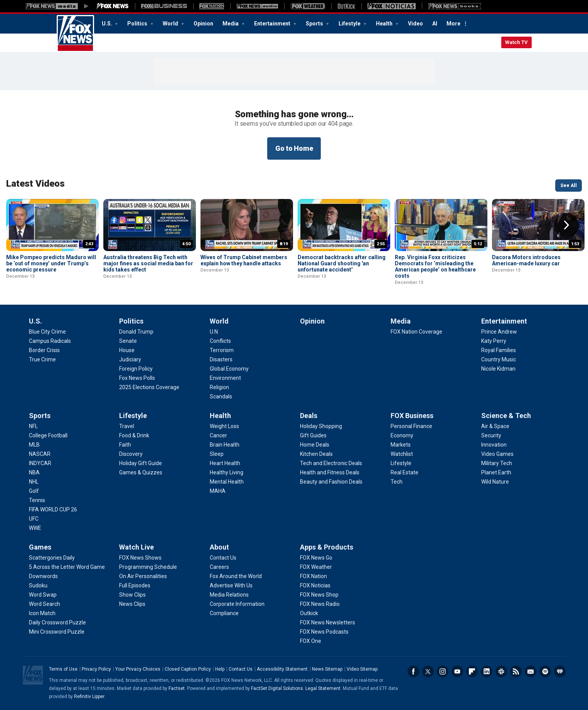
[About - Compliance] (224, 613)
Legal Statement (323, 688)
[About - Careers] (219, 567)
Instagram (443, 671)
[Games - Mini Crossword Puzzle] (57, 632)
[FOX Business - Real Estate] (404, 472)
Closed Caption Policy (188, 669)
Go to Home (294, 148)
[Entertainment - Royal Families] (499, 350)
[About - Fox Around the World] (236, 576)
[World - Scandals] (221, 396)
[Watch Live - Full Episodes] (135, 585)
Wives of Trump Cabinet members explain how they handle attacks (244, 260)
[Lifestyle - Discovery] (131, 454)
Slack (501, 671)
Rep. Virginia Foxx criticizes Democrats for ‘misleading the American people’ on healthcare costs (435, 266)
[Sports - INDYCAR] (40, 463)
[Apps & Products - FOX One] (311, 641)
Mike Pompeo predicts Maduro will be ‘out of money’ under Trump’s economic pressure (51, 263)
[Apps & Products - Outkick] (309, 613)
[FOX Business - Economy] (402, 435)
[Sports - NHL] (34, 482)
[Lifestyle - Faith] (125, 445)
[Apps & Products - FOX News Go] (316, 558)
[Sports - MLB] (34, 445)
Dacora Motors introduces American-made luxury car (526, 260)
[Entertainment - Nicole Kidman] (498, 369)
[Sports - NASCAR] (40, 454)
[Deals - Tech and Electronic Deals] (331, 463)
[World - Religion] (219, 387)
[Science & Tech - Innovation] (494, 445)
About (219, 547)
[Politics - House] (127, 350)
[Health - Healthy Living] (227, 472)
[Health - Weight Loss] (224, 426)
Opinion (203, 24)
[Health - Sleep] (217, 454)
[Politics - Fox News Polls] (137, 378)
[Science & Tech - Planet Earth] (496, 472)
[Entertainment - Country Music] (499, 359)
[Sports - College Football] (48, 435)
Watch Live (136, 547)
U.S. (108, 24)
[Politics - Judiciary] (130, 359)
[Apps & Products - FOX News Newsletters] (328, 622)
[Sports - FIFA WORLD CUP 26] (53, 509)
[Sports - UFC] (34, 519)
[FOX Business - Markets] (401, 445)
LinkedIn (487, 671)
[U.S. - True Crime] (42, 359)
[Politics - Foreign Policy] (136, 369)
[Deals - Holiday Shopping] (321, 426)
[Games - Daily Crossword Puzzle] (57, 622)
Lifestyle (350, 24)
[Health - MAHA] (218, 491)
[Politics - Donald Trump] (136, 332)
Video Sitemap (362, 669)
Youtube (457, 671)
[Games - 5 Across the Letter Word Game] (67, 567)
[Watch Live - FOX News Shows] (140, 558)
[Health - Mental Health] (227, 482)
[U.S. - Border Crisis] (44, 350)
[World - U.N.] (214, 332)
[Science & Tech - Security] (491, 435)
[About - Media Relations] (229, 595)
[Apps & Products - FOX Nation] (313, 576)
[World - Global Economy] (229, 369)
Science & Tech (506, 416)
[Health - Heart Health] (225, 463)
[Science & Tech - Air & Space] (495, 426)
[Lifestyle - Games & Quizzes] (141, 472)
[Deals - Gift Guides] (313, 435)
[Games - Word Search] (45, 604)
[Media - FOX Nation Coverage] (416, 332)
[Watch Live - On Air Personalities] (143, 576)
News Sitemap (327, 669)
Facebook (413, 671)
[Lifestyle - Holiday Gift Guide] (141, 463)
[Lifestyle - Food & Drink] (134, 435)
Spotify (545, 671)
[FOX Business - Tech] (397, 482)
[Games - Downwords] (43, 576)
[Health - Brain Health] (225, 445)
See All (569, 186)
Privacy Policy (96, 669)
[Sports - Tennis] (37, 500)
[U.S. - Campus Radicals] (50, 341)
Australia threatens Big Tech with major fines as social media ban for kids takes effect (148, 263)
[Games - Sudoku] (38, 585)
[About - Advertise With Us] (231, 585)
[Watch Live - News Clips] (132, 604)
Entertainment (273, 24)
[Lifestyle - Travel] (127, 426)
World (171, 24)
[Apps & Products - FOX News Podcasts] (324, 632)
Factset (177, 688)
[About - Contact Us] (223, 558)
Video (415, 24)
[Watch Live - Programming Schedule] (148, 567)
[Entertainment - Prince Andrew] (499, 332)
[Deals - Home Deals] (315, 445)
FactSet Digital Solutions (277, 688)
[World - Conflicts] (220, 341)
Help (220, 669)
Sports (315, 24)
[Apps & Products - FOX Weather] (316, 567)
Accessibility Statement (282, 669)
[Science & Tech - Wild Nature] (495, 482)
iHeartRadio (560, 671)
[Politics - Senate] (128, 341)
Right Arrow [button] (566, 225)
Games (40, 547)
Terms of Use (63, 669)
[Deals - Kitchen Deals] (316, 454)
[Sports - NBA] (34, 472)
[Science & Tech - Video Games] (497, 454)
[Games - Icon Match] (42, 613)
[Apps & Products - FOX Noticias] (315, 585)
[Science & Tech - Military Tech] (497, 463)
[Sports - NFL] (33, 426)
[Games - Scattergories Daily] (52, 558)
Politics (138, 24)
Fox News (75, 34)
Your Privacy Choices (138, 669)
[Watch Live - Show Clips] (132, 595)
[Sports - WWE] (35, 528)
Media (231, 24)
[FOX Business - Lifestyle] (401, 463)
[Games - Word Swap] (43, 595)
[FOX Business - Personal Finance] (411, 426)
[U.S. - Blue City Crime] (47, 332)
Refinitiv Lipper (89, 697)
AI (435, 24)
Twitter (428, 671)
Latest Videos (35, 184)
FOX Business (412, 416)
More (453, 24)
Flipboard (472, 671)
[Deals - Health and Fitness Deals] (330, 472)
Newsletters (531, 671)
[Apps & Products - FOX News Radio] (320, 604)
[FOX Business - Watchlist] (402, 454)
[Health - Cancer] (218, 435)
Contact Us (241, 669)
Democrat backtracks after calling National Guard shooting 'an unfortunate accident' (342, 263)
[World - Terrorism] (222, 350)
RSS (516, 671)
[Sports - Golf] (34, 491)
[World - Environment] (225, 378)
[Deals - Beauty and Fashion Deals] (331, 482)
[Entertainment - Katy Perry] (494, 341)
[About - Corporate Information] (237, 604)
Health (385, 24)
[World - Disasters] (221, 359)
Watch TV (516, 42)
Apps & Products (327, 547)
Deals (309, 416)
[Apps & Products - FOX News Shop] (319, 595)
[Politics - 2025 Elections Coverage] (149, 387)
